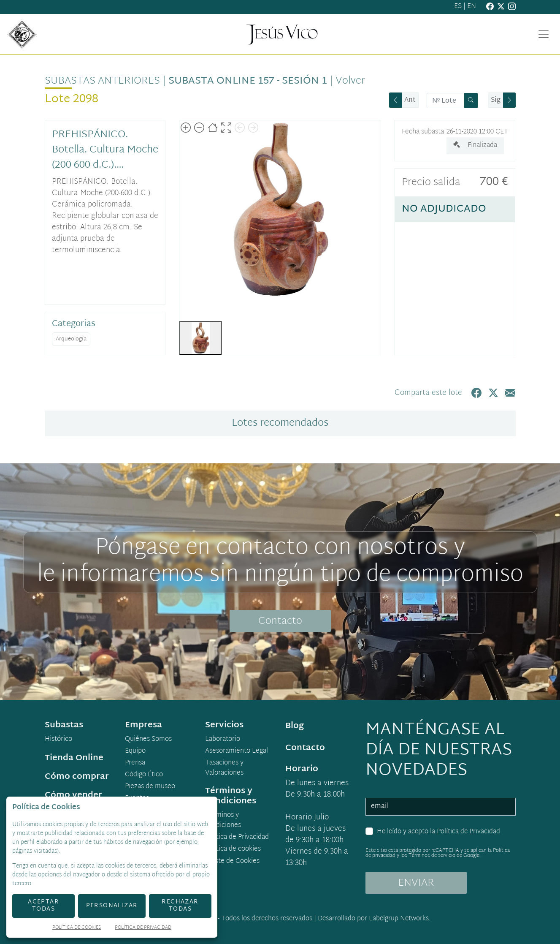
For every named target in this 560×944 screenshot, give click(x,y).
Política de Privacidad (468, 832)
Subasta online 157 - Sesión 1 (248, 81)
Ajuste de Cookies (233, 861)
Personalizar (112, 906)
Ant (410, 100)
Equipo (135, 751)
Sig (496, 100)
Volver (350, 81)
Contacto (280, 621)
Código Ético (144, 775)
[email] (441, 807)
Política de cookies (233, 849)
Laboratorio (223, 740)
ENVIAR (416, 883)
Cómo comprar (77, 777)
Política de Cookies (77, 928)
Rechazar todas (180, 906)
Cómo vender (73, 795)
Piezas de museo (150, 787)
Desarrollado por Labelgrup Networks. (374, 919)
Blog (295, 726)
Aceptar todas (43, 906)
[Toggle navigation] (544, 34)
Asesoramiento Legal (237, 751)
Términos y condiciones (223, 821)
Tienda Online (74, 758)
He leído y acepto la (438, 832)
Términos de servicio (432, 856)
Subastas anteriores (102, 81)
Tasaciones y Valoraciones (224, 768)
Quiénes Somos (148, 740)
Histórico (58, 740)
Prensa (135, 763)
